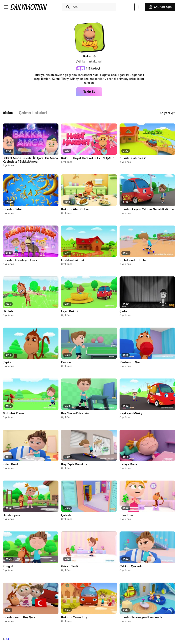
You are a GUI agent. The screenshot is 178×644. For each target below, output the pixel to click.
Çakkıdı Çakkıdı (131, 566)
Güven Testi (70, 566)
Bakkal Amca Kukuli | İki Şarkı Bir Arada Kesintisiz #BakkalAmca (30, 160)
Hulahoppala (11, 515)
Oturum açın (160, 7)
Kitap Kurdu (11, 464)
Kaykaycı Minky (131, 413)
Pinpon (66, 362)
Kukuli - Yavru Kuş (74, 617)
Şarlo (123, 311)
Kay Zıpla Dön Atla (74, 464)
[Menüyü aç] (6, 7)
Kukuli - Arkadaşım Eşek (20, 260)
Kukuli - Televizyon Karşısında (141, 617)
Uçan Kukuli (70, 311)
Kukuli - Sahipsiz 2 (133, 158)
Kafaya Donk (128, 464)
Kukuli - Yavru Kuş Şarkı (19, 617)
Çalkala (66, 515)
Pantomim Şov (130, 362)
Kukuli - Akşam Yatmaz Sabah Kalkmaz (147, 209)
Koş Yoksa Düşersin (75, 413)
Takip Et (89, 92)
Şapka (7, 362)
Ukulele (8, 311)
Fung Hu (9, 566)
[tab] (8, 113)
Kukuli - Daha (12, 209)
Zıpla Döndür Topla (133, 260)
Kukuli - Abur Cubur (75, 209)
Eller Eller (126, 515)
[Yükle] (139, 7)
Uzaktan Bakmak (73, 260)
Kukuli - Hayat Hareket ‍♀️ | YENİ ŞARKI (88, 158)
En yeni (167, 113)
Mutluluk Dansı (13, 413)
